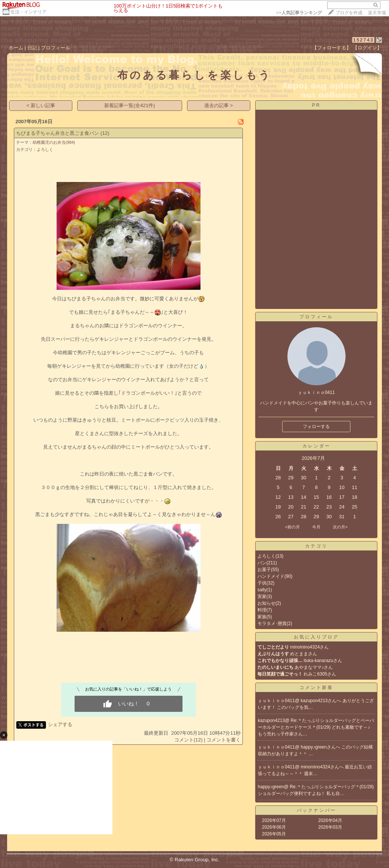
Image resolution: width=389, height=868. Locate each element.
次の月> (340, 527)
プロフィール (55, 48)
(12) (105, 133)
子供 (262, 583)
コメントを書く (224, 740)
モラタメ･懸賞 (272, 623)
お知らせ (266, 603)
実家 (262, 597)
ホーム (16, 48)
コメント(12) (189, 740)
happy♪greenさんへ (321, 747)
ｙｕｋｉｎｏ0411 (276, 701)
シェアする (60, 724)
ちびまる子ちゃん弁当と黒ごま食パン (58, 133)
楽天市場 (377, 13)
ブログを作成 (349, 13)
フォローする (316, 427)
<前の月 (292, 527)
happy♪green (271, 787)
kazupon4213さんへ (321, 701)
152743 (363, 40)
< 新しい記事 (41, 105)
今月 (316, 527)
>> (299, 13)
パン (262, 563)
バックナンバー (316, 810)
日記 (32, 48)
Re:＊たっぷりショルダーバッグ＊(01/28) (332, 787)
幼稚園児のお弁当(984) (54, 142)
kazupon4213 (271, 720)
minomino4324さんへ (323, 767)
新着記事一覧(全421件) (129, 105)
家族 (262, 617)
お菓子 (264, 570)
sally (262, 590)
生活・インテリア (28, 12)
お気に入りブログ (316, 637)
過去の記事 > (219, 105)
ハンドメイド (271, 576)
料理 (262, 610)
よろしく (45, 149)
